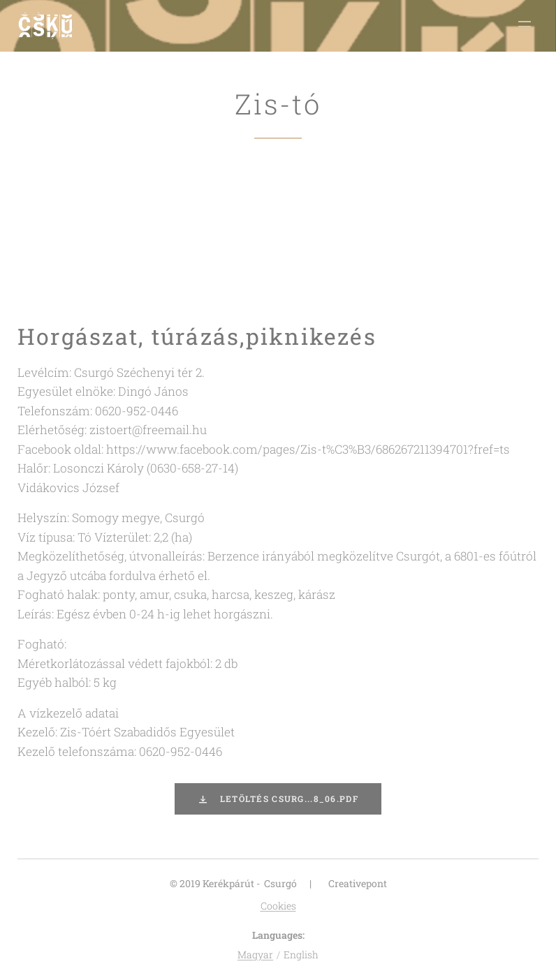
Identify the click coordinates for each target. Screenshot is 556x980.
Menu (525, 27)
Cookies (278, 906)
